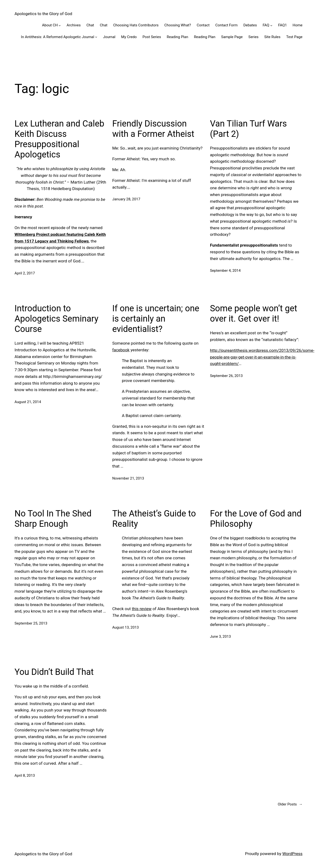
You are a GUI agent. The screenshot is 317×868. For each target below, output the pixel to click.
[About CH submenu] (60, 25)
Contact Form (226, 25)
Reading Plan (177, 37)
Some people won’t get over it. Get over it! (254, 314)
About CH (50, 25)
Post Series (152, 37)
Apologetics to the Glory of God (43, 14)
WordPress (292, 854)
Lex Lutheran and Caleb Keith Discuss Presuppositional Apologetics (60, 139)
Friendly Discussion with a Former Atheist (153, 129)
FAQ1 (282, 25)
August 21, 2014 (28, 402)
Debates (250, 25)
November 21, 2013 (128, 478)
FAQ (266, 25)
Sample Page (232, 37)
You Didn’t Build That (54, 672)
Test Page (294, 37)
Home (297, 25)
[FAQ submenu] (271, 25)
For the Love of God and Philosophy (256, 519)
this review (142, 609)
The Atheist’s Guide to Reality (154, 519)
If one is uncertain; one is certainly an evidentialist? (156, 319)
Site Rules (272, 37)
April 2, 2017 (25, 273)
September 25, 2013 (31, 623)
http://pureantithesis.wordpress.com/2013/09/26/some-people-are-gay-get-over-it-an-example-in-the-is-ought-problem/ (262, 357)
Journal (109, 37)
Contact (203, 25)
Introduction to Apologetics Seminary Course (57, 319)
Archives (74, 25)
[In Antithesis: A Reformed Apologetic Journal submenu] (96, 37)
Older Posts (290, 804)
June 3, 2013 (220, 637)
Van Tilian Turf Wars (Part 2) (248, 129)
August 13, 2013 (126, 627)
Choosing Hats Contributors (136, 25)
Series (253, 37)
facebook (121, 350)
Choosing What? (178, 25)
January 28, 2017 (126, 199)
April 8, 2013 (25, 775)
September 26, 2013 (226, 376)
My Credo (129, 37)
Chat (90, 25)
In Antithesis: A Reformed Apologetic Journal (57, 37)
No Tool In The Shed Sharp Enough (53, 519)
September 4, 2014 (225, 271)
